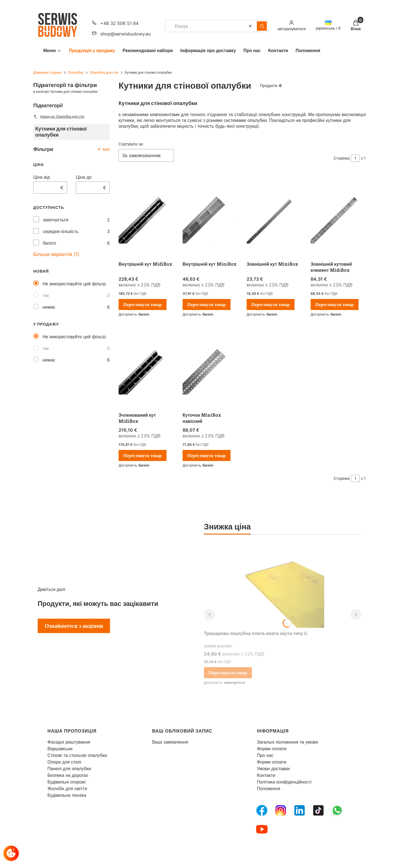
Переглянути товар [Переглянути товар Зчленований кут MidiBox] (143, 455)
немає (49, 307)
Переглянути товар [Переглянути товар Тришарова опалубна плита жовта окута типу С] (228, 673)
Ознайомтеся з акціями (74, 626)
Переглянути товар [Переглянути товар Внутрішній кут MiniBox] (207, 304)
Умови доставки (273, 769)
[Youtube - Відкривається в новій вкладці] (262, 829)
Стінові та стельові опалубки (77, 755)
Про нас (265, 755)
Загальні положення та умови (287, 742)
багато (50, 243)
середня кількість (61, 231)
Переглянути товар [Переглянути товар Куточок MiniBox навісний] (207, 455)
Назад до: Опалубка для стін (59, 117)
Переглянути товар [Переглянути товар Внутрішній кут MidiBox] (143, 304)
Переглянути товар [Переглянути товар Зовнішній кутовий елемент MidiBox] (335, 304)
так (46, 295)
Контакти (266, 775)
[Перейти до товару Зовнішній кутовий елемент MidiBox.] (338, 216)
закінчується (56, 220)
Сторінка (342, 158)
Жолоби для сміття (67, 788)
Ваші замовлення (170, 742)
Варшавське (60, 749)
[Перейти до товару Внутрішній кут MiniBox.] (210, 216)
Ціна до (84, 177)
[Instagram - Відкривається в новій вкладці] (281, 810)
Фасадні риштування (69, 742)
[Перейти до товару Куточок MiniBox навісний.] (210, 367)
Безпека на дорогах (68, 775)
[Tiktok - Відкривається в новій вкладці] (318, 810)
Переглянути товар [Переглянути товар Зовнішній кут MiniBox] (271, 304)
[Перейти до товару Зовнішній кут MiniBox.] (274, 216)
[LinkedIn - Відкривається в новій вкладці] (300, 810)
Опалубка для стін (104, 72)
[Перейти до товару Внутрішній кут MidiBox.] (146, 216)
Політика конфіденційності (284, 782)
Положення (268, 788)
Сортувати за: (131, 144)
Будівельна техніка (67, 795)
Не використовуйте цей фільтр (74, 284)
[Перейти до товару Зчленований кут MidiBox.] (146, 367)
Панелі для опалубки (69, 769)
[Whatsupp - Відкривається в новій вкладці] (337, 810)
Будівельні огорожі (66, 782)
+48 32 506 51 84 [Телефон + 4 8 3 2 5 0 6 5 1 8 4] (119, 23)
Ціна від (42, 177)
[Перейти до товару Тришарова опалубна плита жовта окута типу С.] (283, 586)
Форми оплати (272, 749)
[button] (262, 26)
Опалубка (76, 72)
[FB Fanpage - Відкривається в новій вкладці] (262, 810)
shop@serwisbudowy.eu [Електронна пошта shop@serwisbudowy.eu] (126, 34)
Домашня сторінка (47, 72)
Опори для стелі (64, 762)
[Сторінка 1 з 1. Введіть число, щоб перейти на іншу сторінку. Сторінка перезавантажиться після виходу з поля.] (355, 158)
